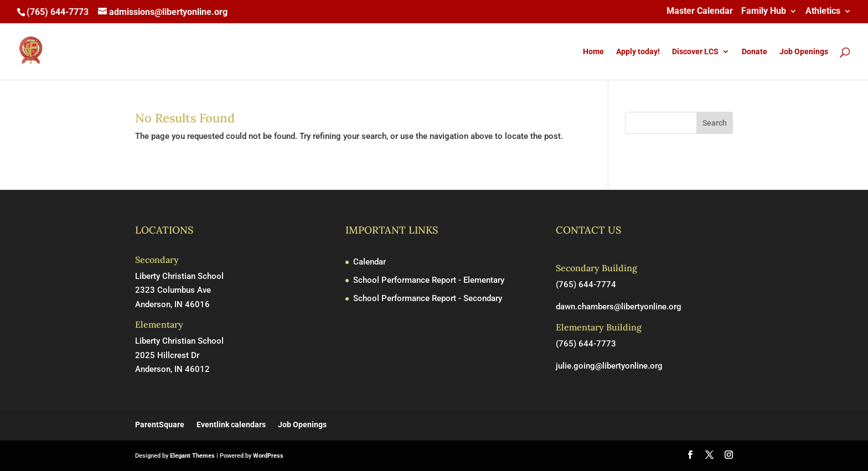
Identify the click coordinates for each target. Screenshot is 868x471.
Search (715, 123)
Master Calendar (700, 11)
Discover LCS (695, 52)
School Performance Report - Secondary (428, 298)
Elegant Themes (192, 456)
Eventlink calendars (231, 425)
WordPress (268, 456)
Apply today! (638, 52)
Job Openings (804, 52)
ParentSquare (160, 425)
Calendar (370, 262)
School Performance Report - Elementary (429, 280)
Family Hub (764, 11)
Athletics (823, 11)
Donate (755, 52)
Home (593, 52)
